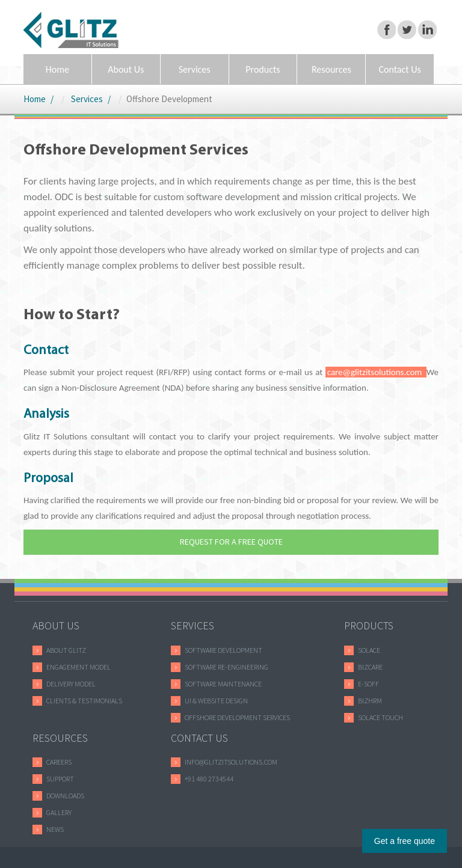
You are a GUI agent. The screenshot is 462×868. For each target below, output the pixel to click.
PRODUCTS (369, 625)
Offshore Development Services (237, 717)
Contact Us (399, 69)
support (60, 779)
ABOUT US (56, 625)
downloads (65, 796)
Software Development (223, 650)
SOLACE (369, 650)
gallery (59, 812)
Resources (331, 69)
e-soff (368, 684)
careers (59, 762)
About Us (126, 69)
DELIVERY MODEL (71, 684)
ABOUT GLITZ (66, 650)
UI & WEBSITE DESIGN (216, 701)
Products (263, 69)
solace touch (380, 717)
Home (57, 69)
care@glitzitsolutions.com (376, 372)
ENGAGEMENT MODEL (79, 667)
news (55, 829)
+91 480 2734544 (209, 779)
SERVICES (192, 625)
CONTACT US (199, 738)
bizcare (370, 667)
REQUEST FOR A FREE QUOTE (231, 542)
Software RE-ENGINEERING (226, 667)
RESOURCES (60, 738)
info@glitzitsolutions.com (231, 762)
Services (195, 69)
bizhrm (370, 701)
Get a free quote (405, 841)
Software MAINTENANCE (223, 684)
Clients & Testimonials (84, 701)
